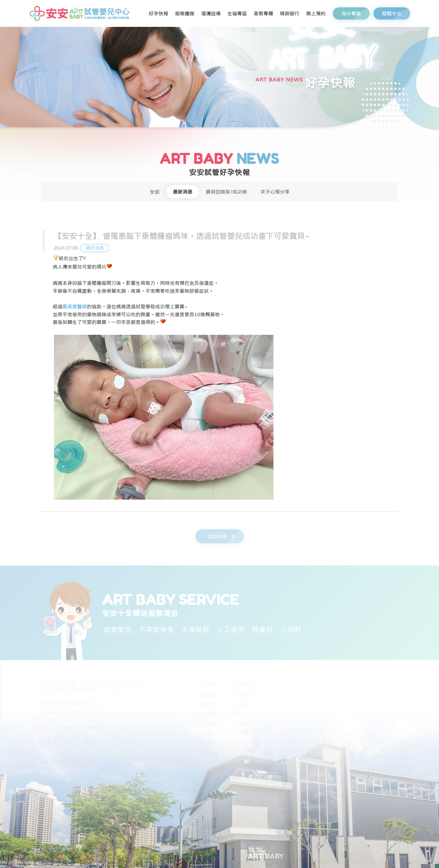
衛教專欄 (263, 13)
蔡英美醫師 (75, 306)
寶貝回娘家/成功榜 (226, 192)
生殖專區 (237, 13)
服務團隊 (185, 13)
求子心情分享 (275, 192)
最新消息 (183, 192)
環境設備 (211, 13)
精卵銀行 (290, 13)
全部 (155, 192)
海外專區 (355, 13)
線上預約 (316, 13)
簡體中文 (396, 13)
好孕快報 (159, 13)
